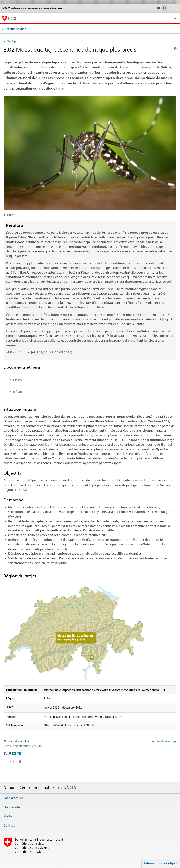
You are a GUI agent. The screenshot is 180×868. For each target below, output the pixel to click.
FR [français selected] (165, 8)
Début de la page (166, 741)
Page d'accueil (14, 798)
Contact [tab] (19, 761)
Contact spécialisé (18, 741)
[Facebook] (6, 753)
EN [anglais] (176, 8)
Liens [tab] (17, 380)
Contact (9, 825)
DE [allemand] (159, 8)
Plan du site (12, 807)
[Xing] (15, 753)
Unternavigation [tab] (15, 29)
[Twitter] (10, 753)
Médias (9, 816)
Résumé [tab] (19, 392)
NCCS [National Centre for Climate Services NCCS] (12, 18)
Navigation (14, 41)
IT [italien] (170, 8)
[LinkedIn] (19, 753)
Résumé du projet (41, 352)
